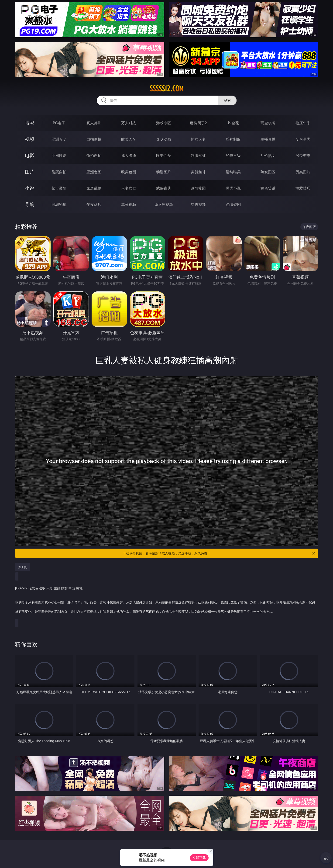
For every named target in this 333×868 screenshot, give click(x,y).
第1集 (23, 567)
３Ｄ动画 (164, 139)
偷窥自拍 (59, 172)
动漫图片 (164, 172)
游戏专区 (164, 123)
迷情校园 (198, 188)
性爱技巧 (303, 188)
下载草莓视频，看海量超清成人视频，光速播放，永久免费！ (219, 553)
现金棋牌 (268, 123)
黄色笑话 (268, 188)
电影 (30, 155)
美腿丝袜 (198, 172)
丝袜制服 (233, 139)
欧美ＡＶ (129, 139)
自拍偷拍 (94, 139)
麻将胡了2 (198, 123)
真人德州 (94, 123)
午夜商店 (94, 204)
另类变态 (303, 156)
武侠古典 (164, 188)
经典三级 (233, 156)
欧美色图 (129, 172)
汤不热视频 (164, 204)
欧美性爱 (164, 156)
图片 (30, 172)
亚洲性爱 (59, 156)
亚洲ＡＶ (59, 139)
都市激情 (59, 188)
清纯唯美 (233, 172)
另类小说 (233, 188)
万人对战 (129, 123)
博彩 (30, 123)
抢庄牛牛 (303, 123)
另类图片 (303, 172)
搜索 (227, 100)
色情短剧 (233, 204)
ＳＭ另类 (303, 139)
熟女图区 (268, 172)
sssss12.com (167, 89)
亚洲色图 (94, 172)
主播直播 (268, 139)
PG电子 (59, 123)
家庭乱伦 (94, 188)
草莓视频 (129, 204)
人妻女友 (129, 188)
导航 (30, 204)
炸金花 (233, 123)
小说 (30, 188)
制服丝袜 (198, 156)
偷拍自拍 (94, 156)
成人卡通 (129, 156)
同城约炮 (59, 204)
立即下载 (199, 858)
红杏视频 (198, 204)
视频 (30, 139)
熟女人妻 (198, 139)
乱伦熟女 (268, 156)
